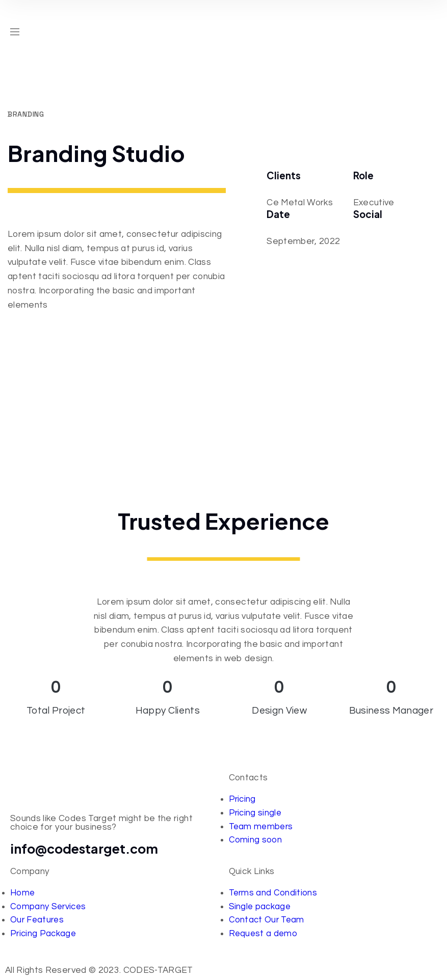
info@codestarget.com (84, 849)
